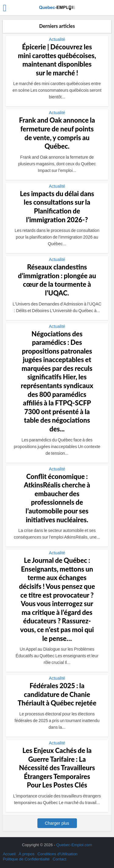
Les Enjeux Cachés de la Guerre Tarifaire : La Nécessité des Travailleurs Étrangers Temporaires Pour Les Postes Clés (57, 768)
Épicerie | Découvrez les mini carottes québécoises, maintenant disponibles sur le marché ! (57, 60)
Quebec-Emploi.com (74, 845)
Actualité (57, 39)
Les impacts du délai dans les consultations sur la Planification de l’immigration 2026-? (57, 207)
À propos (26, 854)
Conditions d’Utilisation (57, 854)
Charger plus (57, 823)
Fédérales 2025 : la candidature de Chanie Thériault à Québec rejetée (57, 694)
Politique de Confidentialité (26, 859)
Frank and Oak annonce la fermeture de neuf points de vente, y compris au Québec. (57, 133)
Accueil (9, 854)
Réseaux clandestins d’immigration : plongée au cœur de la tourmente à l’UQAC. (57, 280)
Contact (59, 859)
